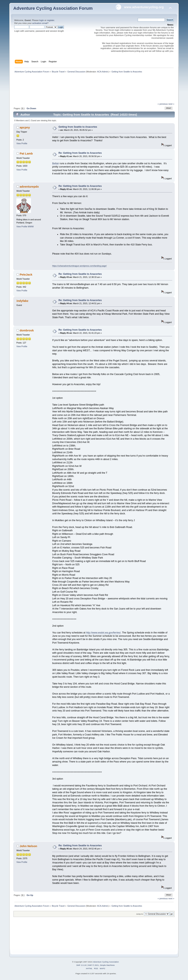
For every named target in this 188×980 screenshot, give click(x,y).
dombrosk (27, 330)
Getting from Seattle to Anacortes (78, 127)
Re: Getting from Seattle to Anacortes (80, 153)
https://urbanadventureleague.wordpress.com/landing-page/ (79, 266)
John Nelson (28, 846)
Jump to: (140, 914)
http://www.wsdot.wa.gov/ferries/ (103, 633)
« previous (163, 104)
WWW (31, 227)
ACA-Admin (103, 72)
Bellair (56, 163)
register (51, 20)
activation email (40, 23)
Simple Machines (107, 965)
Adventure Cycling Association (106, 962)
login (42, 20)
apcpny (25, 127)
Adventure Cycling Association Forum (53, 8)
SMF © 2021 (93, 965)
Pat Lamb (26, 153)
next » (171, 104)
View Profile (22, 143)
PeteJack (26, 274)
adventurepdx (29, 187)
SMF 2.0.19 (81, 965)
